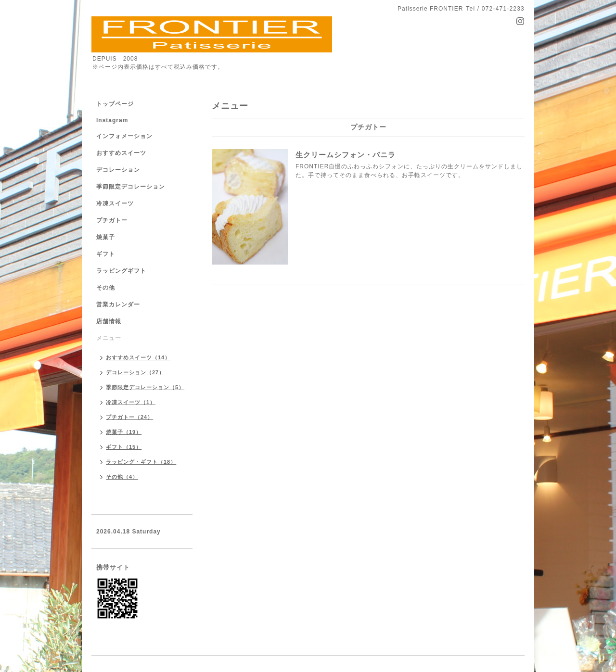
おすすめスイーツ (121, 153)
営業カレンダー (118, 304)
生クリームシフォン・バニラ (346, 155)
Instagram (112, 120)
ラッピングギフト (121, 271)
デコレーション (118, 170)
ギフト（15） (124, 447)
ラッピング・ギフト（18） (141, 462)
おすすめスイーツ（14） (138, 357)
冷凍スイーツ (115, 203)
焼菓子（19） (124, 432)
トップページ (115, 104)
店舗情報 (109, 321)
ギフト (106, 254)
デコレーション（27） (135, 372)
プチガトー (112, 220)
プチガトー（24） (129, 417)
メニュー (109, 338)
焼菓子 (106, 237)
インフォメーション (124, 136)
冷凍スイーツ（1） (131, 402)
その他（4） (122, 477)
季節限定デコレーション (131, 187)
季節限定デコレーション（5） (145, 387)
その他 (106, 288)
